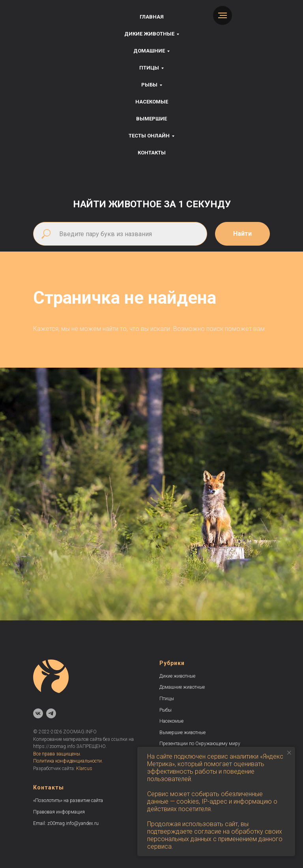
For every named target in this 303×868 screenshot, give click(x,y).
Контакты (152, 153)
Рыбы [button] (149, 85)
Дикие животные (177, 676)
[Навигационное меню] (223, 15)
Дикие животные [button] (149, 34)
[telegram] (51, 713)
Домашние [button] (149, 51)
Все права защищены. (57, 754)
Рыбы (166, 710)
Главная (152, 17)
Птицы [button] (149, 68)
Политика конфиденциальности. (68, 761)
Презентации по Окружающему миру (200, 744)
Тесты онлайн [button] (149, 136)
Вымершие (151, 119)
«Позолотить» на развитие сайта (68, 800)
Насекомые (152, 102)
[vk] (38, 713)
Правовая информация (59, 812)
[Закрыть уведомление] (289, 753)
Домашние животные (182, 687)
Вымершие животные (182, 733)
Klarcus (84, 768)
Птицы (167, 699)
